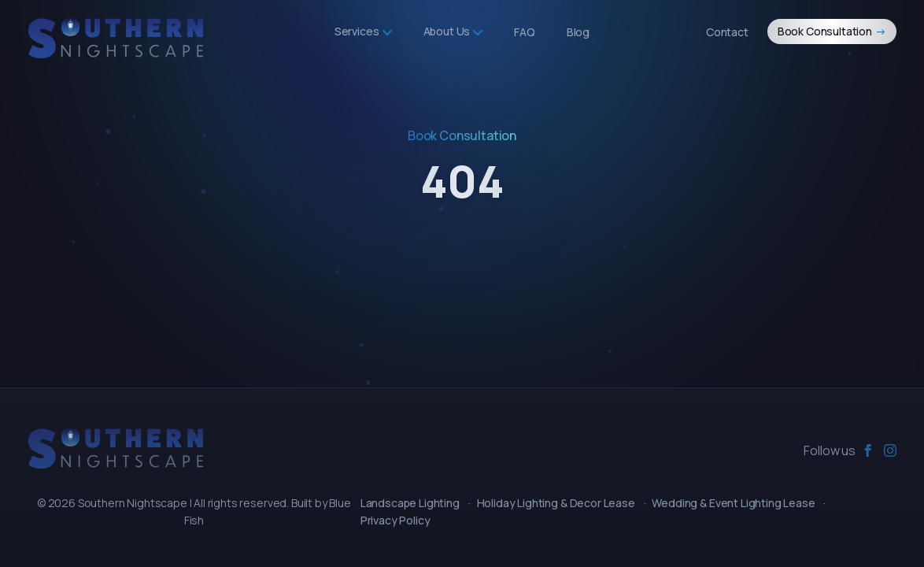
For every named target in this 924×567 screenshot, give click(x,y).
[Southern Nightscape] (116, 448)
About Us (453, 31)
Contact (727, 32)
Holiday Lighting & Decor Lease (556, 503)
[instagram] (890, 450)
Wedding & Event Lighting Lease (733, 503)
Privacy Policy (395, 520)
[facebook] (868, 450)
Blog (578, 32)
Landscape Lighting (410, 503)
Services (363, 31)
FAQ (525, 32)
